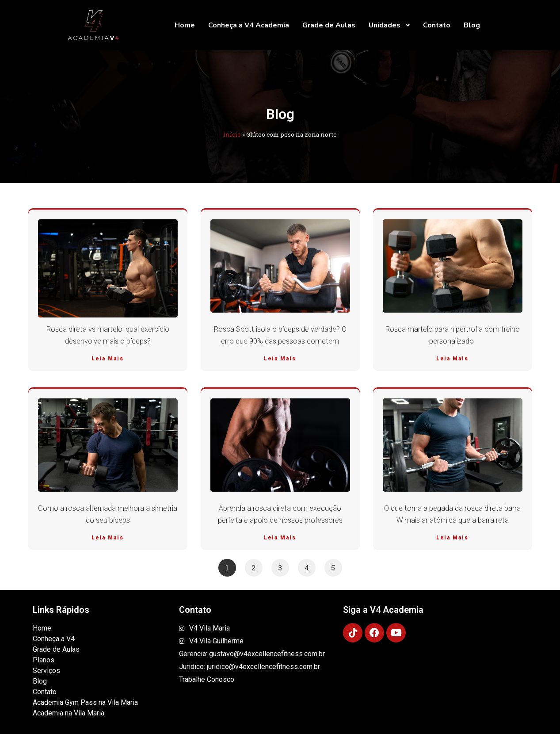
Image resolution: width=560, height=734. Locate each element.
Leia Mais (107, 359)
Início (232, 134)
